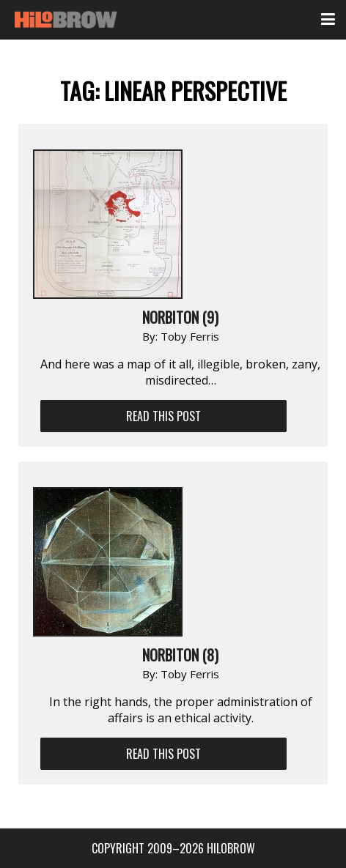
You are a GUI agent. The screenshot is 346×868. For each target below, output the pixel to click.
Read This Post (163, 416)
